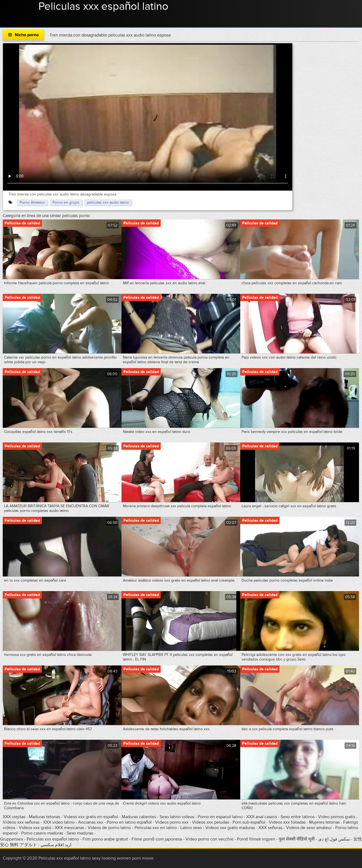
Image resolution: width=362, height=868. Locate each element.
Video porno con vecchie (209, 839)
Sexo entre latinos (298, 817)
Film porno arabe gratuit (105, 839)
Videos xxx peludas (211, 822)
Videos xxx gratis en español (92, 817)
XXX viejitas (14, 817)
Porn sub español (249, 822)
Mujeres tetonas (324, 822)
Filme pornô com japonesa (157, 839)
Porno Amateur (32, 202)
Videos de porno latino (109, 828)
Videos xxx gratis (35, 828)
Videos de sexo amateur (309, 828)
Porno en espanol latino (220, 817)
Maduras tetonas (45, 817)
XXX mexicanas (69, 828)
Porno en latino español (129, 822)
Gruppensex (12, 839)
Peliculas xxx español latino (103, 7)
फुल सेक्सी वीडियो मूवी (297, 839)
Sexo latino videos (177, 817)
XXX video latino (59, 822)
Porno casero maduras (42, 833)
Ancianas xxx (91, 822)
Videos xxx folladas (287, 822)
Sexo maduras (80, 833)
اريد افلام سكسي (56, 845)
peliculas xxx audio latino (108, 202)
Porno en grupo (66, 202)
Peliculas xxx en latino (156, 828)
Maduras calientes (139, 817)
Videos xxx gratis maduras (231, 828)
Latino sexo (191, 828)
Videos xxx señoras (22, 822)
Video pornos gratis (337, 817)
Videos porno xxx (172, 822)
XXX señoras (270, 828)
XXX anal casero (262, 817)
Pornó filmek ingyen (256, 839)
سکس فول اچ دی (334, 839)
